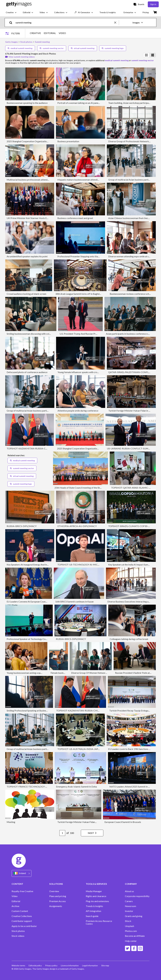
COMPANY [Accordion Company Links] (131, 884)
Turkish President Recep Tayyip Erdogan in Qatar (134, 711)
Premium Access (58, 901)
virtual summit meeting (83, 48)
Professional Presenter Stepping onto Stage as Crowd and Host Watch (92, 256)
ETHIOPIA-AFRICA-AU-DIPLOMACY (77, 526)
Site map (105, 965)
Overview (54, 891)
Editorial (16, 901)
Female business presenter (64, 673)
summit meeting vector (52, 48)
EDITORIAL (50, 33)
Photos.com (131, 931)
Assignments (56, 906)
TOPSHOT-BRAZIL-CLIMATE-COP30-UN (130, 526)
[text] (64, 22)
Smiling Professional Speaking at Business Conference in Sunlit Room (41, 711)
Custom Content (20, 911)
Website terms (18, 965)
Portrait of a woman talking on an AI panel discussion (83, 103)
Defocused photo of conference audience (27, 372)
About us (129, 891)
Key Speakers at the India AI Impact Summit (130, 565)
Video (15, 896)
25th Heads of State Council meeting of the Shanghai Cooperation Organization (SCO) (97, 488)
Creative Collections (22, 916)
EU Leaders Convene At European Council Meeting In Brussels (37, 602)
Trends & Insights (94, 906)
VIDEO (62, 33)
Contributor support (22, 921)
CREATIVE (35, 33)
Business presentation (68, 141)
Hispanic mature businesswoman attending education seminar (88, 180)
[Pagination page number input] (62, 833)
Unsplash (129, 926)
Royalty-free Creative (22, 891)
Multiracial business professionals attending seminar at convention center (43, 180)
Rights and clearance (96, 896)
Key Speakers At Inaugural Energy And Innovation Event (34, 565)
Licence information (70, 965)
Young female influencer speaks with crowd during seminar (86, 372)
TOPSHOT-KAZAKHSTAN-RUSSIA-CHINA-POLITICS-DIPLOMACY (42, 448)
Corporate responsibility (137, 896)
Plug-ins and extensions (97, 901)
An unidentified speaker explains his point (27, 256)
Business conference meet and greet (75, 218)
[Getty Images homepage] (19, 4)
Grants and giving (134, 916)
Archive (15, 906)
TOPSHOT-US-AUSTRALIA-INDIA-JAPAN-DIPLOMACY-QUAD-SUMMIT (96, 749)
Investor (129, 911)
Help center (131, 941)
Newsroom (130, 906)
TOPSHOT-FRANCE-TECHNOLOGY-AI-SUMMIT (33, 787)
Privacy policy (51, 965)
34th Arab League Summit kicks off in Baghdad (79, 294)
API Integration (93, 911)
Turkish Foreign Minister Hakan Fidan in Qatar (131, 411)
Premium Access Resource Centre (99, 922)
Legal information (90, 965)
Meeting (11, 822)
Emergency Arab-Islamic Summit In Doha (76, 787)
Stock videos (18, 936)
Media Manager (94, 891)
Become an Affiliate (135, 936)
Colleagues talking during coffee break (129, 639)
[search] (12, 22)
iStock (128, 921)
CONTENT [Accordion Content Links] (17, 884)
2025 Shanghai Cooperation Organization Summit (31, 141)
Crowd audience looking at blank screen (26, 294)
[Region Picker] (22, 873)
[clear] (117, 22)
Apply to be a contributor (24, 926)
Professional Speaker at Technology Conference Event (33, 639)
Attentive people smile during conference (78, 411)
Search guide (92, 916)
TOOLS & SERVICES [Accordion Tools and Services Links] (96, 884)
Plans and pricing (58, 896)
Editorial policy (35, 965)
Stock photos (18, 931)
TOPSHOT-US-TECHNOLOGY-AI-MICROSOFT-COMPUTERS (90, 565)
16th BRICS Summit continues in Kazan (74, 602)
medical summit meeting (20, 48)
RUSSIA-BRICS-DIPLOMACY (22, 526)
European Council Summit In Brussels (123, 822)
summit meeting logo (113, 48)
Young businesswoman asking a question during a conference (37, 673)
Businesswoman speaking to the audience (27, 103)
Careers (129, 901)
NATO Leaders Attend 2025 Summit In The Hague (134, 787)
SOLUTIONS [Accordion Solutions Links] (56, 884)
